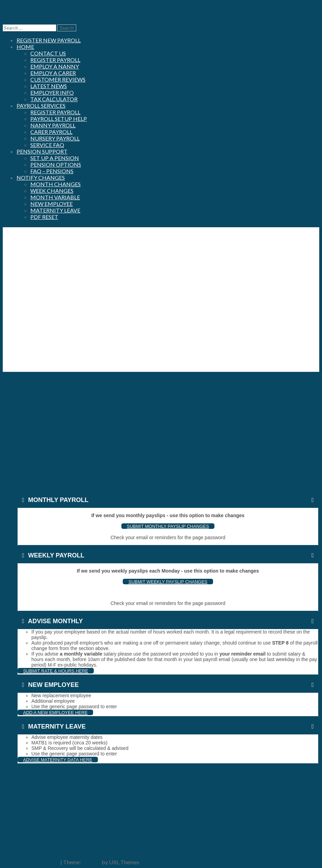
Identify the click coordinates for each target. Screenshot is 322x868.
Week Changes (52, 191)
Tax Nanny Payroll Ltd (29, 9)
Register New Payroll (49, 40)
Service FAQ (47, 145)
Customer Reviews (58, 79)
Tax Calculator (54, 99)
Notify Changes (41, 177)
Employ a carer (53, 73)
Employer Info (52, 92)
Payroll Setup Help (59, 119)
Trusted (91, 862)
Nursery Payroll (55, 138)
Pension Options (56, 164)
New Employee (52, 204)
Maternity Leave (55, 210)
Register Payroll (55, 60)
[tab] (168, 500)
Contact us (48, 53)
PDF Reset (44, 217)
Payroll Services (41, 106)
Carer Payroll (51, 132)
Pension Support (42, 151)
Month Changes (56, 184)
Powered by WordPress (31, 862)
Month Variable (55, 197)
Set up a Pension (55, 158)
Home (25, 47)
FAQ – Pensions (52, 171)
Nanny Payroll (53, 125)
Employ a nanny (55, 66)
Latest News (49, 86)
